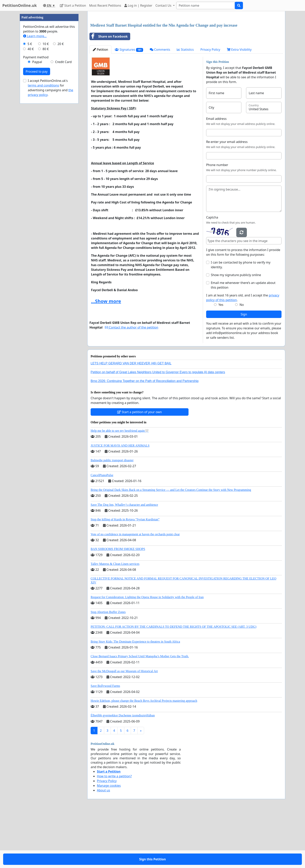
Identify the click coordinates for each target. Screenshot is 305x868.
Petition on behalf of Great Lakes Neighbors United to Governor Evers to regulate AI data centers (158, 427)
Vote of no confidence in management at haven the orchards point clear (135, 589)
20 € (61, 161)
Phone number (217, 220)
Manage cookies (109, 840)
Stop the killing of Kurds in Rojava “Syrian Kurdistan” (125, 574)
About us (103, 845)
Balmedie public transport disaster (112, 515)
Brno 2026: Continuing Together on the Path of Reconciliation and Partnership (145, 436)
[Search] (206, 5)
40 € (31, 166)
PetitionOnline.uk (20, 5)
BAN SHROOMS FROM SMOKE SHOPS (118, 604)
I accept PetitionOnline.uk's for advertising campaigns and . (51, 205)
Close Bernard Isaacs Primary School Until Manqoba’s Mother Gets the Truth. (140, 711)
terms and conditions (43, 203)
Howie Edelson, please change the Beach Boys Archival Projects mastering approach (144, 756)
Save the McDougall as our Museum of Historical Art (124, 726)
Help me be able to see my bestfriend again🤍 (120, 485)
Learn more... (35, 154)
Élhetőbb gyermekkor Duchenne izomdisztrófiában (123, 770)
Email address (216, 173)
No (242, 359)
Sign (244, 369)
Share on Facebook (109, 91)
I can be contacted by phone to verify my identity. (241, 320)
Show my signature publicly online (236, 330)
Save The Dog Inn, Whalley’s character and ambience (124, 560)
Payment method (36, 175)
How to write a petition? (114, 831)
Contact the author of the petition (132, 382)
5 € (30, 161)
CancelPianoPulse (102, 530)
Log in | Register (138, 5)
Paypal (37, 179)
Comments (160, 104)
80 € (46, 166)
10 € (46, 161)
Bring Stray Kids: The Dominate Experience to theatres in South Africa (135, 696)
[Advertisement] (186, 45)
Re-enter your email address (227, 197)
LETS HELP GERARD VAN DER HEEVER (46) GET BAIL (131, 418)
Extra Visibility (239, 104)
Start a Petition (73, 5)
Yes (221, 359)
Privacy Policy (210, 104)
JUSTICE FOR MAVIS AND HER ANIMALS (120, 500)
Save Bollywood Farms (105, 741)
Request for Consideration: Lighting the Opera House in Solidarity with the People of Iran (147, 652)
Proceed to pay (37, 189)
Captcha (212, 272)
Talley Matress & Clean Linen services (115, 619)
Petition (100, 104)
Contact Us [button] (164, 5)
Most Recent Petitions (105, 5)
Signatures (129, 104)
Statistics (185, 104)
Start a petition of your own (139, 467)
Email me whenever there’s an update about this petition (243, 340)
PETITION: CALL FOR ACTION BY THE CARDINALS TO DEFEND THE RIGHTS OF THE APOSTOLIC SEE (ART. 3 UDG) (173, 681)
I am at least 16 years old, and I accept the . (243, 352)
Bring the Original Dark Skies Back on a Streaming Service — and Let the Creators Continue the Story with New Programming (171, 545)
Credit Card (63, 179)
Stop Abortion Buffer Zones (108, 667)
